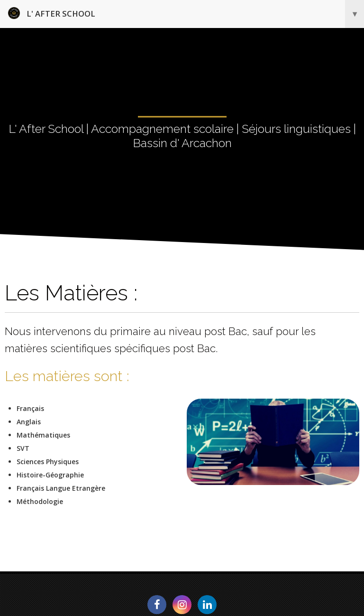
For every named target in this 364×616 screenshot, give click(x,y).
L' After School (186, 14)
